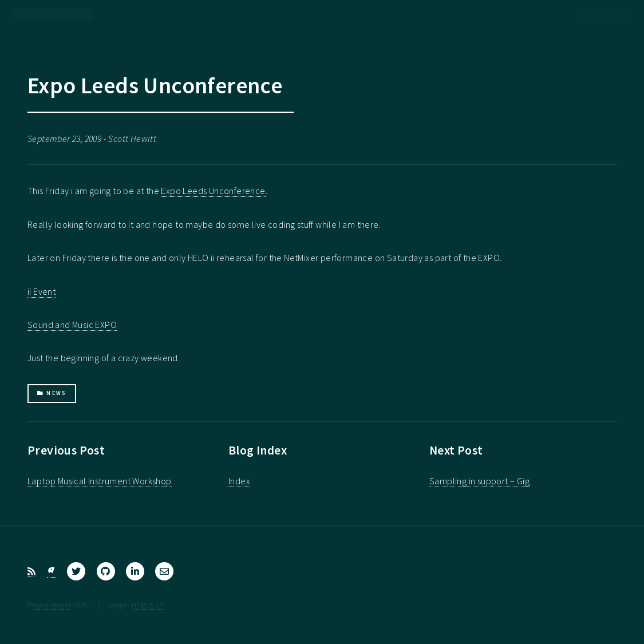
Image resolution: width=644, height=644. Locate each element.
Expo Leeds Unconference (213, 191)
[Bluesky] (52, 572)
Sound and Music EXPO (72, 325)
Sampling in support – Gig (479, 481)
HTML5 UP (148, 605)
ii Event (42, 291)
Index (239, 481)
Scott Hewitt (52, 605)
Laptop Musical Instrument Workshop (100, 481)
